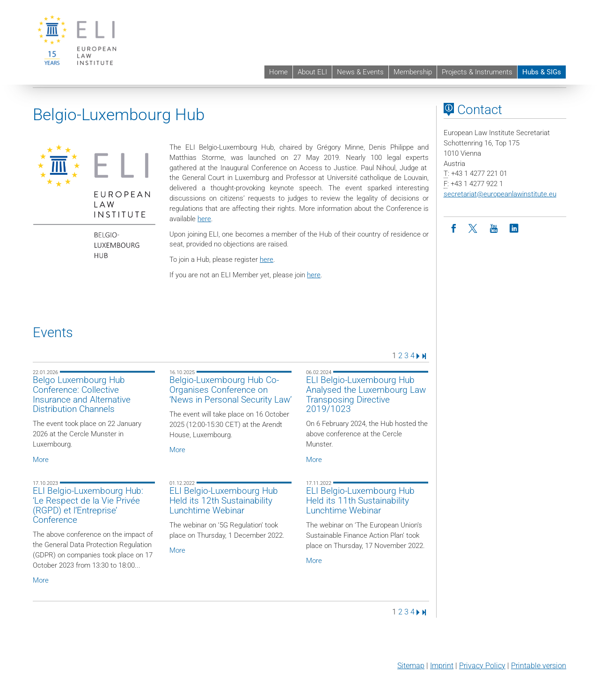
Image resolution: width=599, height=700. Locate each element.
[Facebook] (454, 229)
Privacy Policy (482, 666)
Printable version (539, 666)
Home (278, 72)
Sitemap (411, 666)
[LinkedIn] (514, 229)
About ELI (312, 72)
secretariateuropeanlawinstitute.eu (500, 194)
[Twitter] (474, 229)
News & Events (360, 72)
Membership (413, 72)
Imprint (442, 666)
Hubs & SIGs (542, 72)
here (204, 219)
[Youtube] (494, 229)
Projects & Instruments (477, 72)
